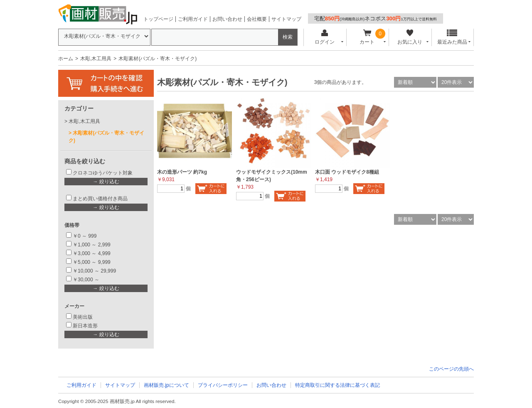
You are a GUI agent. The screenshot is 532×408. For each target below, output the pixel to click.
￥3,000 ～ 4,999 (92, 253)
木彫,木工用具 (96, 59)
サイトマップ (286, 19)
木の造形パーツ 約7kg (182, 172)
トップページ (158, 19)
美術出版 (83, 317)
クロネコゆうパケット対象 (103, 173)
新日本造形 (85, 326)
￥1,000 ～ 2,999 (92, 245)
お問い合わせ (227, 19)
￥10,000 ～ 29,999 (94, 271)
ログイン (324, 37)
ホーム (66, 59)
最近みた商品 (452, 37)
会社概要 (257, 19)
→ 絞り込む (106, 182)
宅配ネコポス (376, 18)
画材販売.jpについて (166, 385)
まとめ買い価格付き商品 (100, 199)
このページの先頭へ (451, 369)
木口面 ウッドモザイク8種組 (347, 172)
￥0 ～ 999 (85, 236)
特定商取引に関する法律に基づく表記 (337, 385)
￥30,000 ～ (87, 280)
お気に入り (410, 37)
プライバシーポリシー (223, 385)
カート (367, 37)
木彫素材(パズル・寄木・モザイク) (106, 137)
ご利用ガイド (193, 19)
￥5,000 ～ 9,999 (92, 262)
